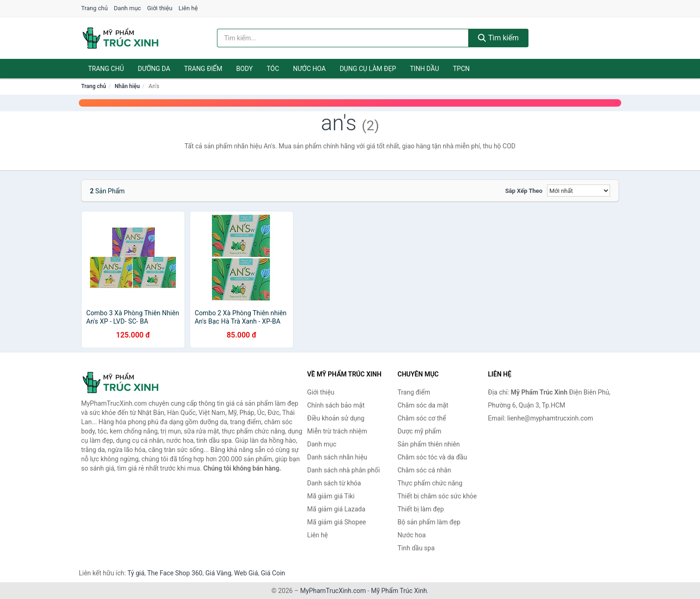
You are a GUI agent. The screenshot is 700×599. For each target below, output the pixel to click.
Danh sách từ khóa (334, 483)
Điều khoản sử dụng (336, 418)
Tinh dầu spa (416, 548)
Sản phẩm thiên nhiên (429, 444)
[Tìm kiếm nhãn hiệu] (343, 38)
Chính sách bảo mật (336, 405)
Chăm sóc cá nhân (424, 470)
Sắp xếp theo (524, 191)
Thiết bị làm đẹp (421, 509)
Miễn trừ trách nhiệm (337, 431)
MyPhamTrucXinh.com (333, 591)
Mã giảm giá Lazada (337, 509)
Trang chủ (94, 8)
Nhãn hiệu (127, 86)
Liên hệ (188, 8)
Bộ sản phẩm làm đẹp (429, 522)
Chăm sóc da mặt (423, 405)
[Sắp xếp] (579, 191)
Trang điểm (203, 69)
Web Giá (246, 573)
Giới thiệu (159, 8)
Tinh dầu (424, 69)
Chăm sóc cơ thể (422, 418)
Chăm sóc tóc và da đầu (433, 457)
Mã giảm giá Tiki (331, 496)
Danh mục (128, 8)
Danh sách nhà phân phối (344, 470)
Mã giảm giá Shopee (337, 522)
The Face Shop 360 (175, 573)
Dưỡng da (154, 69)
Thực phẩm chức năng (430, 483)
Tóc (273, 69)
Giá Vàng (218, 573)
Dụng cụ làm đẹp (368, 69)
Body (245, 69)
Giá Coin (273, 573)
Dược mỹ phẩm (420, 431)
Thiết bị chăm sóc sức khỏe (437, 496)
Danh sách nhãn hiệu (337, 457)
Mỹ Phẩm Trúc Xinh (399, 591)
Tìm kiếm (498, 38)
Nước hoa (309, 69)
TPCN (461, 69)
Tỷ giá (136, 573)
